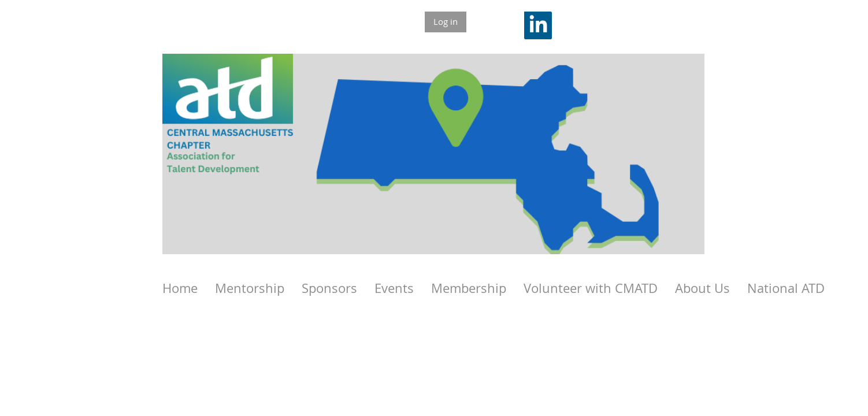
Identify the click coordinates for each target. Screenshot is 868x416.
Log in (446, 21)
